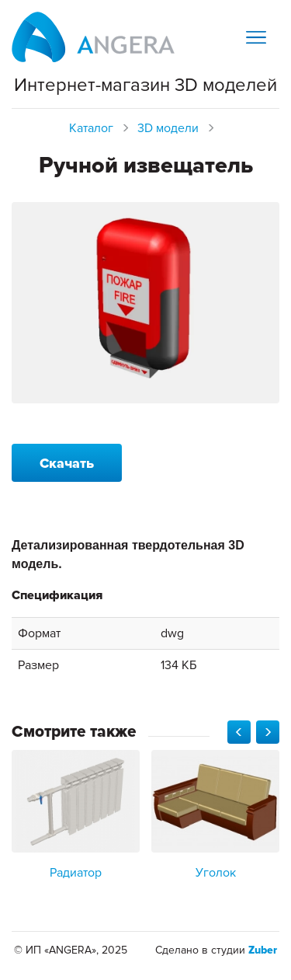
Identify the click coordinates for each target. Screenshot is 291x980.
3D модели (168, 128)
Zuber (263, 950)
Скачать (67, 463)
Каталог (91, 128)
